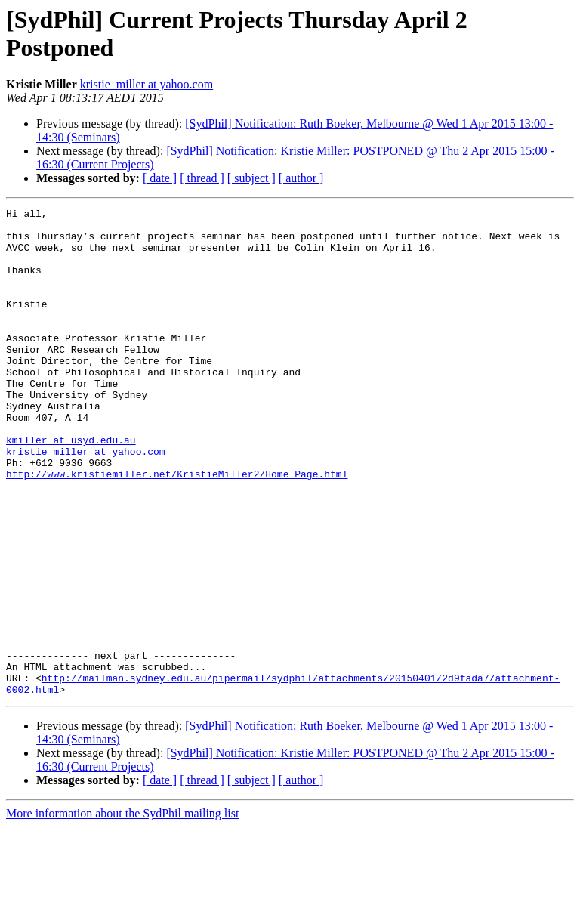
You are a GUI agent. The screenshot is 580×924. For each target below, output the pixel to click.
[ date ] (160, 178)
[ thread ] (202, 178)
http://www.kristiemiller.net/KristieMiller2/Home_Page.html (177, 528)
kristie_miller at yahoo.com (147, 84)
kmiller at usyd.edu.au (71, 487)
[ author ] (301, 178)
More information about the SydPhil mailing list (122, 911)
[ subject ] (251, 178)
